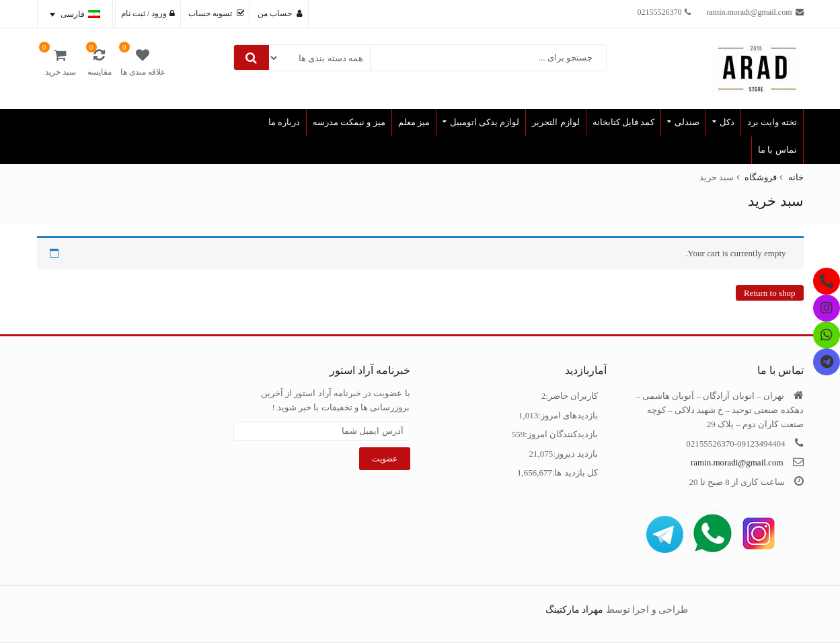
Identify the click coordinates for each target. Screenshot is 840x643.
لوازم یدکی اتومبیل (485, 122)
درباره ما (284, 122)
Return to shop (770, 293)
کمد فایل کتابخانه (624, 122)
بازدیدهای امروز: (568, 415)
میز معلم (414, 122)
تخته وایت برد (772, 122)
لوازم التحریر (556, 122)
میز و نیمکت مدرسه (349, 122)
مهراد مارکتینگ (575, 610)
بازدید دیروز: (575, 454)
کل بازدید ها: (575, 472)
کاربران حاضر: (572, 396)
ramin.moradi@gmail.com (737, 462)
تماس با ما (777, 150)
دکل (727, 122)
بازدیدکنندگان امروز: (561, 434)
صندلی (687, 122)
